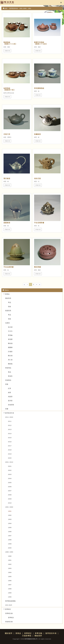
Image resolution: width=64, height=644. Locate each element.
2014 (10, 434)
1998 (10, 540)
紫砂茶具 (8, 298)
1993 (10, 519)
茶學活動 (39, 633)
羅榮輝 (10, 347)
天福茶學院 (27, 636)
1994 (10, 523)
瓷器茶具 (8, 311)
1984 (10, 572)
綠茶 (10, 392)
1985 (10, 576)
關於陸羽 (9, 633)
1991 (10, 511)
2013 (10, 429)
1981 (10, 560)
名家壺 (8, 323)
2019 (10, 454)
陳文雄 (10, 356)
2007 (10, 491)
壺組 (10, 306)
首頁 (5, 8)
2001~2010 (9, 462)
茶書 (7, 409)
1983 (10, 568)
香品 (10, 372)
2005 (10, 483)
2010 (10, 503)
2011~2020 (9, 417)
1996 (10, 532)
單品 (10, 302)
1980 (10, 556)
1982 (10, 564)
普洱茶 (10, 401)
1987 (10, 585)
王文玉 (10, 331)
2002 (10, 470)
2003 (10, 474)
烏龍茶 (10, 397)
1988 (10, 589)
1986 (10, 581)
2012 (10, 425)
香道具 (10, 376)
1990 (10, 597)
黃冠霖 (10, 339)
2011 (10, 421)
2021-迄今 (9, 605)
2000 (10, 548)
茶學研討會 (9, 613)
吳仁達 (10, 360)
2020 (10, 458)
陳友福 (10, 343)
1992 (10, 515)
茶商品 (7, 294)
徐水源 (10, 327)
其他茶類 (11, 405)
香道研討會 (9, 622)
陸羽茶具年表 (10, 413)
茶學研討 (8, 609)
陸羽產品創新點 (10, 601)
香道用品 (8, 368)
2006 (10, 487)
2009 (10, 499)
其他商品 (8, 380)
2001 (10, 466)
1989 (10, 593)
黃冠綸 (10, 335)
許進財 (10, 352)
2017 (10, 446)
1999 (10, 544)
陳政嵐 (10, 364)
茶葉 (7, 384)
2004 (10, 478)
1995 (10, 527)
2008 (10, 495)
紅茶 (10, 388)
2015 (10, 438)
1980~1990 (9, 552)
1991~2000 (9, 507)
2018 (10, 450)
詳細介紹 (7, 51)
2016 (10, 442)
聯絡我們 (38, 636)
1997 (10, 536)
